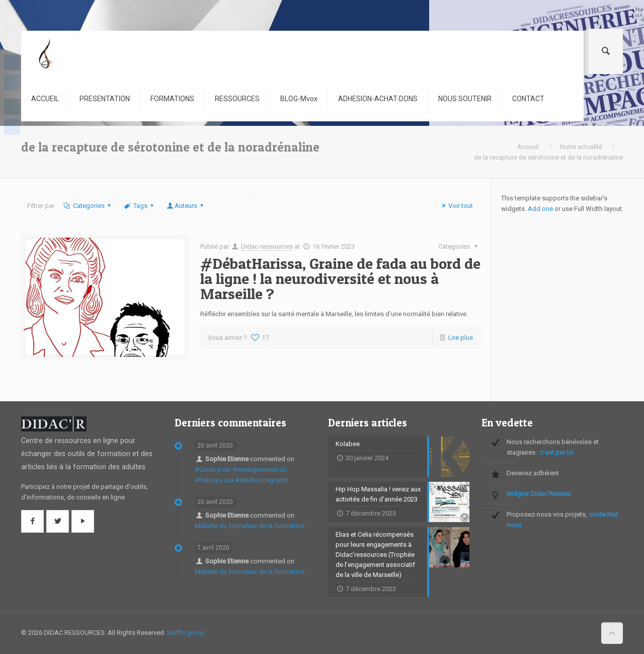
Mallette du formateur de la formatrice (250, 526)
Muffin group (186, 633)
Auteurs (186, 206)
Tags (140, 206)
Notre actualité (581, 147)
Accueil (528, 147)
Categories (88, 206)
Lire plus (461, 338)
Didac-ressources (267, 246)
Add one (540, 209)
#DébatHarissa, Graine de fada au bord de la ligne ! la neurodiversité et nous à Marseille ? (340, 278)
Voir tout (456, 206)
